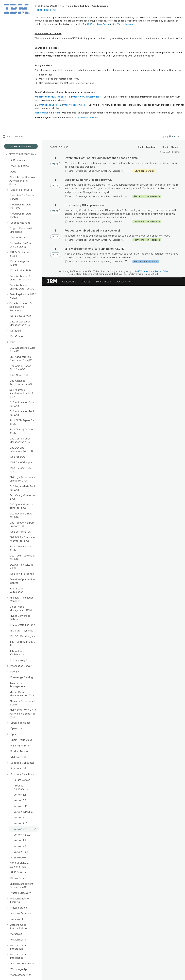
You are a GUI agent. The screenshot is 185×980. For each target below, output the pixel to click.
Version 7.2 (118, 171)
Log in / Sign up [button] (170, 136)
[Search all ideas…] (23, 137)
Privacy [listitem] (86, 282)
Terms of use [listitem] (103, 282)
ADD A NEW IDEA (21, 146)
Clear (34, 154)
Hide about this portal (45, 10)
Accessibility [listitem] (123, 282)
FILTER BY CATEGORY (18, 154)
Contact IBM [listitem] (69, 282)
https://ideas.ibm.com (122, 24)
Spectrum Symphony (101, 171)
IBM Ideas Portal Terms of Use (153, 271)
